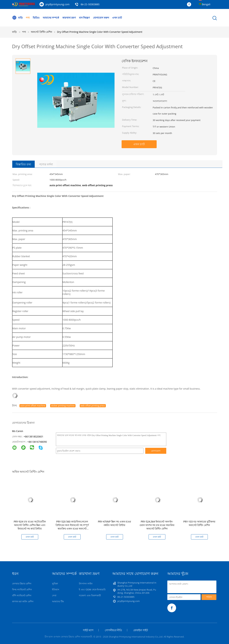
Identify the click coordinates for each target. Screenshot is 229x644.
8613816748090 (38, 442)
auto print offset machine (33, 406)
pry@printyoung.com (58, 4)
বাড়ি (17, 18)
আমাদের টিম (58, 601)
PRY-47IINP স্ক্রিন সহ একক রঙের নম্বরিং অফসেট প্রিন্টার (115, 523)
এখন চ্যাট (117, 18)
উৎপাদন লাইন (86, 584)
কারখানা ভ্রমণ (69, 18)
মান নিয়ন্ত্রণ (85, 18)
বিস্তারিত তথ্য (23, 164)
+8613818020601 (33, 436)
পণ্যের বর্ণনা (46, 164)
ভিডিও (36, 18)
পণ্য (28, 18)
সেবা (54, 595)
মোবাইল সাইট (141, 630)
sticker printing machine (63, 406)
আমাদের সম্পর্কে (51, 18)
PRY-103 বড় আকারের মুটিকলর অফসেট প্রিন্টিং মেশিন (199, 523)
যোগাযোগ (156, 451)
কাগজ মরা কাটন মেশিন (23, 601)
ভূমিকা (55, 584)
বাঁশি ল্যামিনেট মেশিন (22, 595)
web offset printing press (93, 406)
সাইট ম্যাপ (88, 630)
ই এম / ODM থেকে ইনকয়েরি (92, 589)
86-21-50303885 (90, 4)
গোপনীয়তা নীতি (113, 630)
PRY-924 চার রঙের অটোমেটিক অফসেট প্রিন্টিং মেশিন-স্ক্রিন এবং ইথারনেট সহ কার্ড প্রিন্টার (30, 525)
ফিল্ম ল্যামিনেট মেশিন (22, 589)
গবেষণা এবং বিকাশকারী (90, 595)
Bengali (206, 4)
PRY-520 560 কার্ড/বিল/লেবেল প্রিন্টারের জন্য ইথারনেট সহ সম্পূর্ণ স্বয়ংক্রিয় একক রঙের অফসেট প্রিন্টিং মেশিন (72, 527)
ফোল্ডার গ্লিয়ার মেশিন (22, 584)
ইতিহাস (56, 589)
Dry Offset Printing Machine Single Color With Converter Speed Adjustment (100, 32)
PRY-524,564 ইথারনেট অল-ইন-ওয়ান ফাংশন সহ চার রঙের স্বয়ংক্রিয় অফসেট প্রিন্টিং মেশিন (157, 525)
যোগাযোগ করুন (101, 18)
